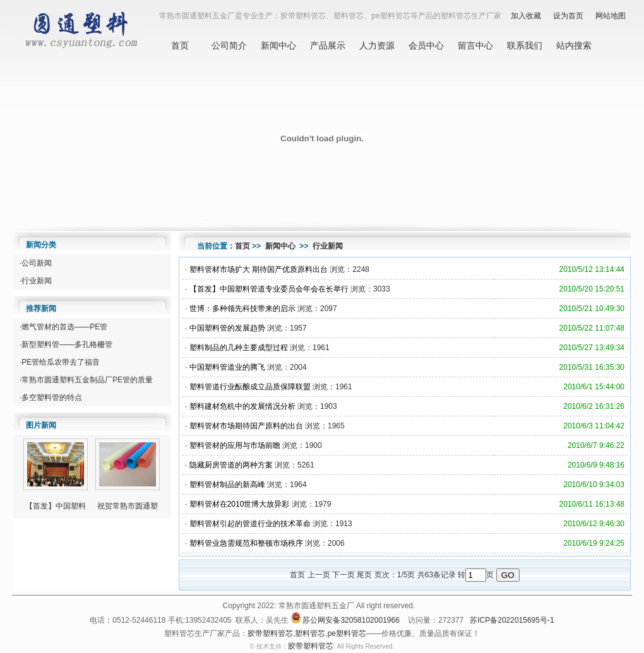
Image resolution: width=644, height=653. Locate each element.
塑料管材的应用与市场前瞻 (235, 445)
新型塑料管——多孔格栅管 (67, 344)
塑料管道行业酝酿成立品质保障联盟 (250, 387)
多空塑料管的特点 (52, 397)
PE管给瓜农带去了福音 (61, 362)
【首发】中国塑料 (56, 506)
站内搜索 (574, 45)
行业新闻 (37, 281)
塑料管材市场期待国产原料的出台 (246, 426)
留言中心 (475, 45)
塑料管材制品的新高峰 (227, 485)
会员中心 (426, 45)
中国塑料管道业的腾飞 (227, 367)
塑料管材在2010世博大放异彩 (240, 504)
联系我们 (525, 45)
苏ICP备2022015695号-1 (512, 621)
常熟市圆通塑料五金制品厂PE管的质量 (87, 380)
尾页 (364, 575)
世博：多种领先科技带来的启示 (242, 309)
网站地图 (611, 16)
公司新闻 (37, 263)
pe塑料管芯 (347, 633)
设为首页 (568, 16)
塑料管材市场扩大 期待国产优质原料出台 (259, 269)
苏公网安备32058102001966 (351, 621)
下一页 (343, 575)
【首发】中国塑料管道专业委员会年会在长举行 (269, 289)
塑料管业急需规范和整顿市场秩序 (246, 543)
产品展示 (328, 45)
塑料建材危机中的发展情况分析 (242, 406)
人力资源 (377, 45)
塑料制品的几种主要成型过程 (239, 348)
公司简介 (229, 45)
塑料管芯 (310, 633)
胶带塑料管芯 (270, 633)
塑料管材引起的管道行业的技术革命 (250, 524)
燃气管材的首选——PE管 (64, 327)
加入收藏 (526, 16)
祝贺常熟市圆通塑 (128, 506)
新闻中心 (278, 45)
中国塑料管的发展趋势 (227, 328)
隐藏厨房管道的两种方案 (231, 465)
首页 (180, 45)
